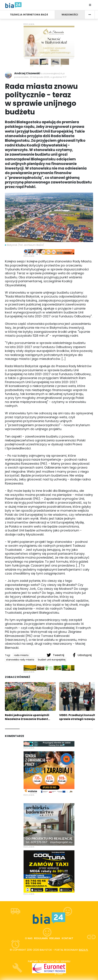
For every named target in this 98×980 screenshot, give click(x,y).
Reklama (55, 938)
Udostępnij (82, 655)
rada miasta (21, 655)
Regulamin (41, 938)
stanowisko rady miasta (20, 660)
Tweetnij (56, 655)
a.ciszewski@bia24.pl (53, 73)
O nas (29, 938)
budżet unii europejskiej (52, 660)
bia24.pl (84, 950)
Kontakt (67, 938)
